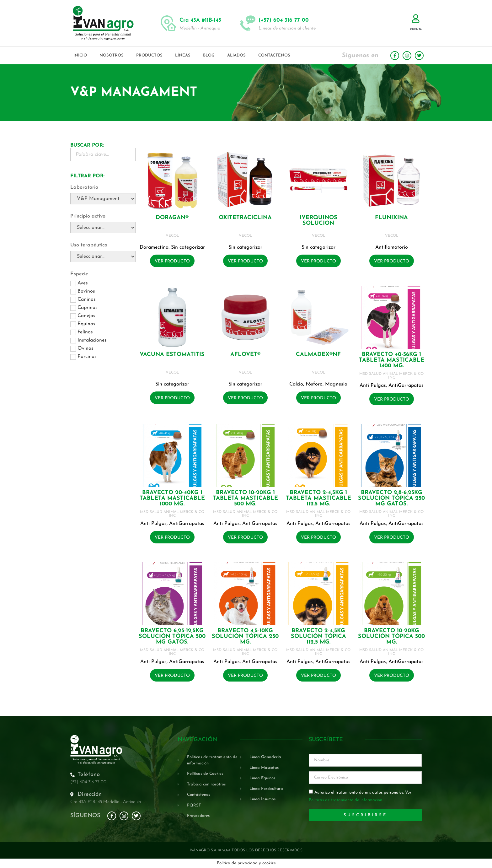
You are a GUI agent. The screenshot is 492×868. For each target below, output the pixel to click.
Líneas (183, 55)
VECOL (172, 236)
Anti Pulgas (373, 385)
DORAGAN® (172, 218)
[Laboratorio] (103, 199)
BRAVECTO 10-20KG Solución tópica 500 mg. (391, 636)
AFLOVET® (245, 355)
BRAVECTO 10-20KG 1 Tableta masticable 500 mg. (245, 498)
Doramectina (154, 247)
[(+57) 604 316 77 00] (248, 23)
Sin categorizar (188, 247)
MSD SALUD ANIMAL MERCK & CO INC (391, 376)
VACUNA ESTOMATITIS (172, 355)
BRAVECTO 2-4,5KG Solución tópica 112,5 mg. (318, 636)
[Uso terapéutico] (103, 256)
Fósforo (314, 384)
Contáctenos (274, 55)
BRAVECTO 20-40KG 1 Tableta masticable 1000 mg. (172, 498)
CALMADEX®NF (318, 355)
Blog (209, 55)
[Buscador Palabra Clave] (103, 154)
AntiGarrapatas (406, 385)
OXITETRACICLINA (245, 218)
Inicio (80, 55)
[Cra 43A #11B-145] (168, 23)
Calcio (296, 384)
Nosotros (112, 55)
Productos (149, 55)
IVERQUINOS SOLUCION (318, 221)
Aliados (236, 55)
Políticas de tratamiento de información (345, 800)
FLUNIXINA (391, 218)
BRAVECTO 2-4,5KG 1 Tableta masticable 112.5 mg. (318, 498)
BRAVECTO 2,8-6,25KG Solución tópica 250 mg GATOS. (391, 498)
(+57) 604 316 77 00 (284, 20)
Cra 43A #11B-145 (200, 20)
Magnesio (336, 384)
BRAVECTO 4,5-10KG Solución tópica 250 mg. (245, 636)
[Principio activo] (103, 228)
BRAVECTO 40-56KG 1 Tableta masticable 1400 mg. (392, 360)
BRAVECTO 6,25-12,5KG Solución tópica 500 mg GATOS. (172, 636)
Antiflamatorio (392, 247)
